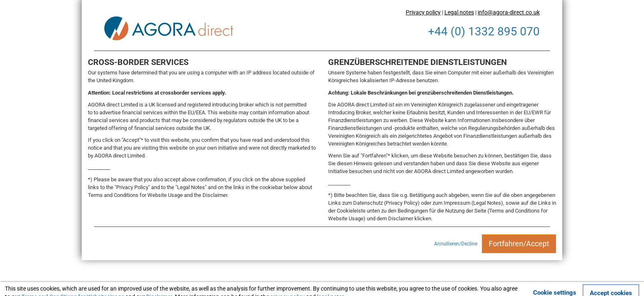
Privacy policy (423, 12)
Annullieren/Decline (456, 244)
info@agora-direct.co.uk (509, 12)
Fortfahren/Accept (519, 244)
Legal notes (459, 12)
